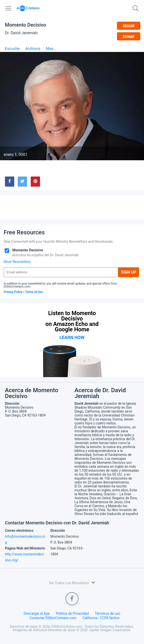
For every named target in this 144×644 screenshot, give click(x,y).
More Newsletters (17, 262)
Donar (129, 37)
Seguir (129, 26)
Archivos (33, 49)
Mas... (51, 49)
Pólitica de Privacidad (72, 613)
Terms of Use (34, 292)
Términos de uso (108, 613)
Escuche (12, 49)
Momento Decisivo (25, 25)
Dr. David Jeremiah (21, 33)
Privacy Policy (13, 292)
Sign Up (129, 272)
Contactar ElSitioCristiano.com (53, 618)
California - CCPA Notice (101, 618)
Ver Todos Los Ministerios (72, 583)
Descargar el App (37, 613)
